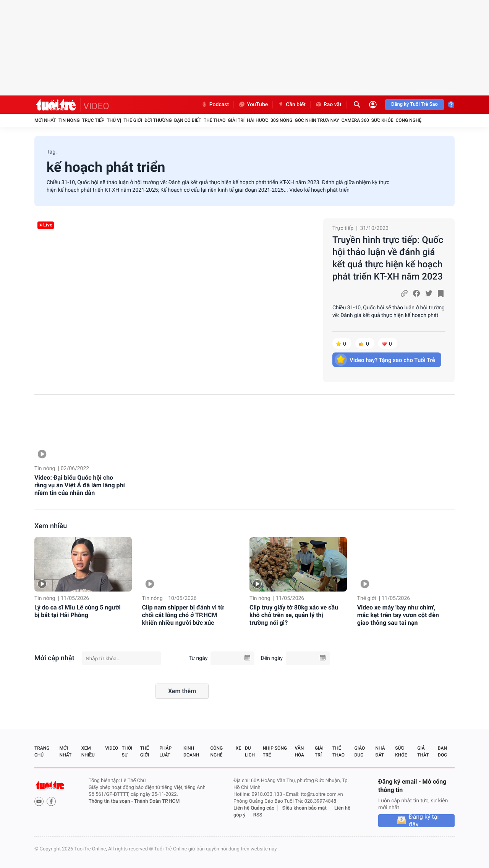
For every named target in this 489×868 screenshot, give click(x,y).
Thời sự (127, 752)
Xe (238, 748)
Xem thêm (182, 691)
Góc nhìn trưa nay (317, 120)
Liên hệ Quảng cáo (254, 808)
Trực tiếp (93, 120)
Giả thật (423, 752)
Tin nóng (69, 120)
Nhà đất (380, 752)
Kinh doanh (191, 752)
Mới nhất (45, 120)
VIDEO (96, 106)
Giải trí (236, 120)
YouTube (253, 105)
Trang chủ (42, 752)
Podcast (215, 105)
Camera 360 (355, 120)
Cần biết (291, 105)
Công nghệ (408, 120)
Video (112, 748)
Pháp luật (165, 752)
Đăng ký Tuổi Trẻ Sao (415, 104)
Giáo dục (360, 752)
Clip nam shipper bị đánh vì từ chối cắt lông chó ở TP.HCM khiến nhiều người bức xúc (183, 615)
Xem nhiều (51, 526)
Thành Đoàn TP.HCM (157, 801)
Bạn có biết (188, 120)
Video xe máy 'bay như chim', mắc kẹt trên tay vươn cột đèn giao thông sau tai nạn (398, 615)
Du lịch (250, 752)
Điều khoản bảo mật (304, 808)
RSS (258, 815)
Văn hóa (299, 752)
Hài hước (257, 120)
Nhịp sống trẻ (275, 752)
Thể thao (215, 120)
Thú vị (114, 120)
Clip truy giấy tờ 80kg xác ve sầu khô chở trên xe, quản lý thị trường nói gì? (294, 615)
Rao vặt (328, 105)
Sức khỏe (382, 120)
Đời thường (158, 120)
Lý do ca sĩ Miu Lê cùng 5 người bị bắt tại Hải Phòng (78, 611)
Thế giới (133, 120)
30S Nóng (281, 120)
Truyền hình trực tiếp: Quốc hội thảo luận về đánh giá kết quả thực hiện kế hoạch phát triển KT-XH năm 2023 (388, 258)
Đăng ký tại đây (424, 821)
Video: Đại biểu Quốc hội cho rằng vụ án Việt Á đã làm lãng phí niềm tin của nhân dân (80, 485)
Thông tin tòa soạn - (111, 801)
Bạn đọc (442, 752)
